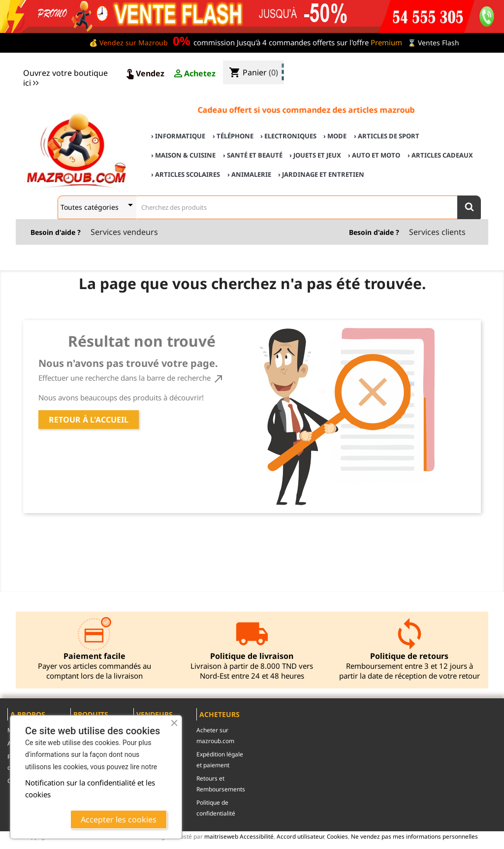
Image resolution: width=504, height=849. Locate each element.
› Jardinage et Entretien (321, 174)
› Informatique (178, 136)
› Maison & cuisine (183, 155)
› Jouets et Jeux (315, 155)
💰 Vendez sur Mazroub (128, 43)
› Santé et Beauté (253, 155)
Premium (386, 42)
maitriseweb (221, 836)
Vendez (144, 74)
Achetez (194, 74)
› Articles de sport (387, 136)
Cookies (337, 836)
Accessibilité (257, 836)
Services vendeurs (124, 232)
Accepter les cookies (119, 819)
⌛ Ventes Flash (433, 43)
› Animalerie (249, 174)
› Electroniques (288, 136)
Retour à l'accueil (89, 420)
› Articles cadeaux (440, 155)
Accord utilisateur (300, 836)
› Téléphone (233, 136)
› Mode (335, 136)
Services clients (437, 232)
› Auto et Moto (374, 155)
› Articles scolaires (186, 174)
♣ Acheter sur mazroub (417, 65)
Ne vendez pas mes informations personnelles (414, 836)
